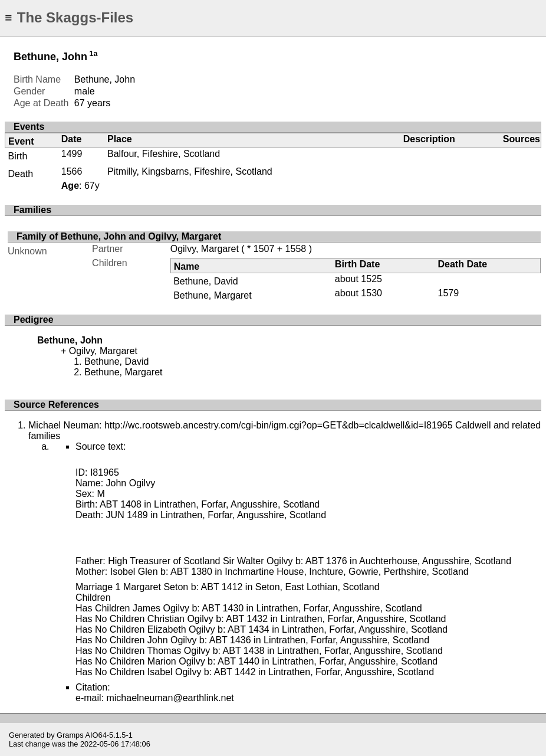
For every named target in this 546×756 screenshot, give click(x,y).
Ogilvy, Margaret (205, 249)
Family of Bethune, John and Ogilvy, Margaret (119, 236)
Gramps (70, 735)
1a (93, 54)
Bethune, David (205, 281)
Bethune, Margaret (213, 295)
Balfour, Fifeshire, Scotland (164, 154)
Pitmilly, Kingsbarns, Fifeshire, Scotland (190, 171)
